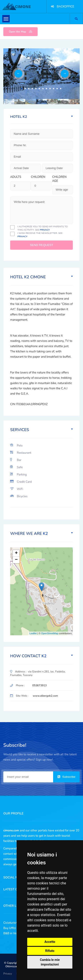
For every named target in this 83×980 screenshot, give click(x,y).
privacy (45, 230)
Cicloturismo (12, 923)
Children (38, 177)
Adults (16, 177)
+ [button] (16, 553)
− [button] (16, 560)
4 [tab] (32, 89)
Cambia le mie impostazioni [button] (50, 962)
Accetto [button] (50, 942)
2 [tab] (25, 89)
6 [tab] (39, 89)
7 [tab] (43, 89)
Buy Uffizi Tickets (15, 928)
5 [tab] (36, 89)
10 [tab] (54, 89)
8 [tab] (46, 89)
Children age (59, 179)
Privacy (8, 974)
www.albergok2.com (45, 696)
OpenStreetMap (50, 633)
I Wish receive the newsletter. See (40, 235)
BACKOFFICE (66, 7)
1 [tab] (22, 89)
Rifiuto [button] (50, 951)
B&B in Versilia (13, 933)
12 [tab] (61, 89)
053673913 (40, 685)
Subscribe (67, 777)
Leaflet (33, 633)
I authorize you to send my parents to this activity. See (43, 228)
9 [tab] (50, 89)
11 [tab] (57, 89)
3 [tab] (29, 89)
